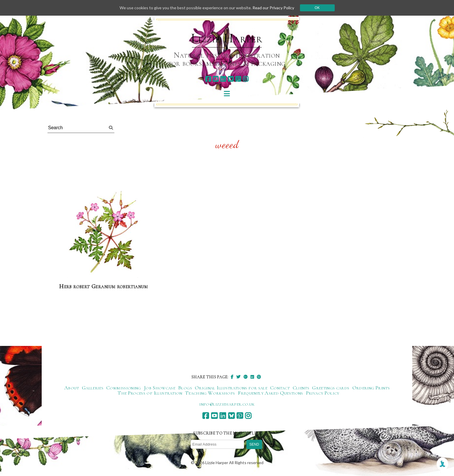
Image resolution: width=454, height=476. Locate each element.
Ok (317, 8)
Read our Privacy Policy (273, 8)
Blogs (185, 388)
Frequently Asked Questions (270, 393)
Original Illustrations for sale (231, 388)
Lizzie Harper (227, 38)
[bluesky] (231, 79)
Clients (301, 388)
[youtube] (216, 79)
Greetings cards (331, 388)
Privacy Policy (323, 393)
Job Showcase (160, 388)
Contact (280, 388)
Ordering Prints (371, 388)
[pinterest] (238, 79)
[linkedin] (223, 79)
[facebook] (208, 79)
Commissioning (124, 388)
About (72, 388)
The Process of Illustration (150, 393)
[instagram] (246, 79)
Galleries (93, 388)
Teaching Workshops (210, 393)
